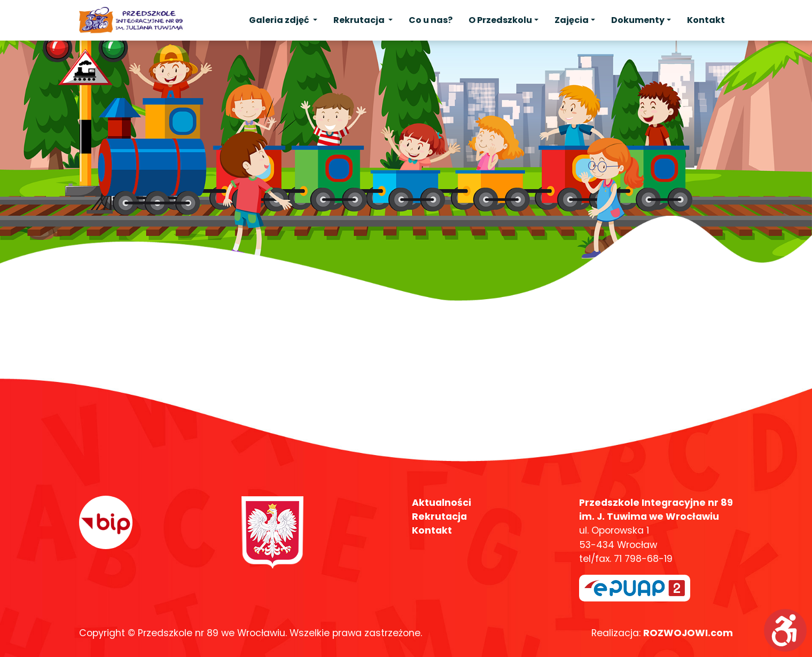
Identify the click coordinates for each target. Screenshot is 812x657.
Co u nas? (431, 20)
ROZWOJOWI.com (688, 633)
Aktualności (442, 503)
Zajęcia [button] (572, 20)
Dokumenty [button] (638, 20)
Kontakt (706, 20)
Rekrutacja (439, 517)
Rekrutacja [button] (360, 20)
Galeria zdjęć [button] (280, 20)
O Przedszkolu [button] (500, 20)
